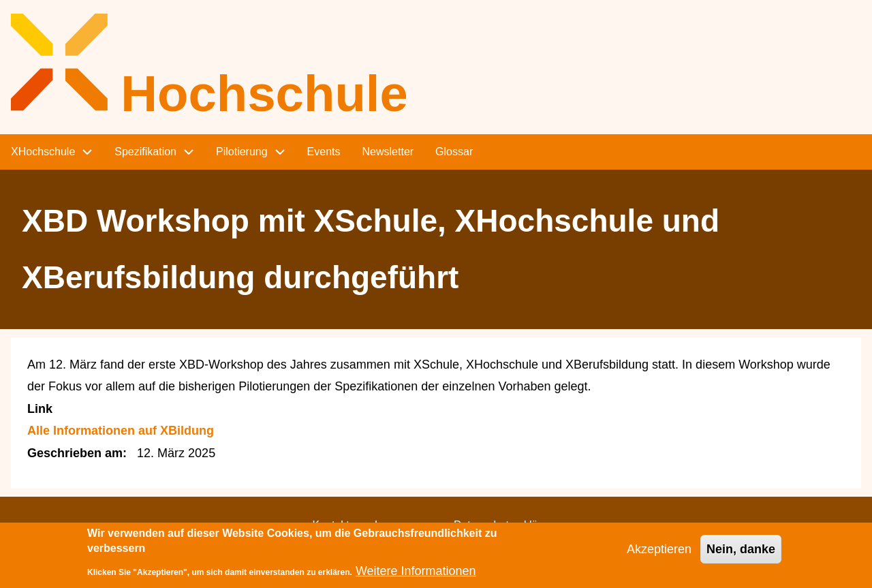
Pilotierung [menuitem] (242, 152)
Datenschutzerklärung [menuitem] (507, 525)
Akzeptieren (659, 554)
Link (40, 409)
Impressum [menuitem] (402, 525)
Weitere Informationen (416, 576)
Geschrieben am (75, 453)
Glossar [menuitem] (454, 152)
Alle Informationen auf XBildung (121, 431)
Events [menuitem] (324, 152)
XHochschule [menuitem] (43, 152)
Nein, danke (741, 554)
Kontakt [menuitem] (330, 525)
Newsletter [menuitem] (388, 152)
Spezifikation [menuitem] (145, 152)
